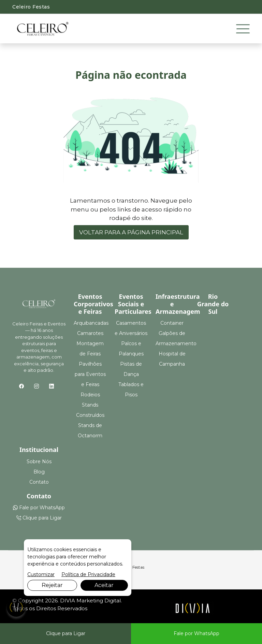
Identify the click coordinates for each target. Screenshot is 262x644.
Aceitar (104, 585)
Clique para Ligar (39, 518)
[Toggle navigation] (243, 29)
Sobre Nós (39, 462)
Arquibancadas (91, 323)
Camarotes (90, 333)
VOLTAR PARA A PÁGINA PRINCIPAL (131, 232)
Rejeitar (52, 585)
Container (172, 323)
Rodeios (90, 395)
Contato (39, 482)
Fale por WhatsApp (39, 508)
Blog (39, 472)
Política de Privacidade (88, 574)
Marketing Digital (99, 601)
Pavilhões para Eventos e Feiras (90, 374)
